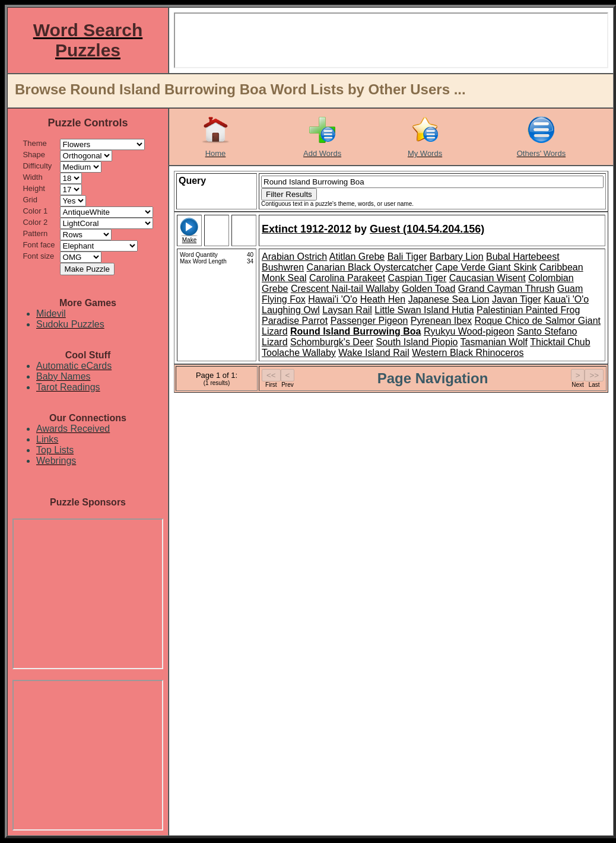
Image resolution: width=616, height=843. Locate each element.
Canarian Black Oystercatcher (370, 267)
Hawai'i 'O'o (333, 299)
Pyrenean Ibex (441, 321)
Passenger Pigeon (369, 321)
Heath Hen (383, 299)
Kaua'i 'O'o (566, 299)
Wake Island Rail (374, 353)
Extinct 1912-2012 (307, 229)
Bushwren (283, 267)
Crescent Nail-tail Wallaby (345, 289)
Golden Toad (428, 289)
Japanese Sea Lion (449, 299)
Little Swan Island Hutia (424, 310)
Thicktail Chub (560, 342)
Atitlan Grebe (357, 257)
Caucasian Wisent (488, 278)
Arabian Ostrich (294, 257)
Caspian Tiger (417, 278)
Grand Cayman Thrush (506, 289)
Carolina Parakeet (347, 278)
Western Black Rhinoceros (468, 353)
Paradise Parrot (295, 321)
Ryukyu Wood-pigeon (469, 331)
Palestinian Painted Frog (528, 310)
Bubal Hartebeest (523, 257)
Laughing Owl (291, 310)
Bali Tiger (407, 257)
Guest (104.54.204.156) (427, 229)
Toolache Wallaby (299, 353)
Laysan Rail (347, 310)
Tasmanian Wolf (494, 342)
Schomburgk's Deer (332, 342)
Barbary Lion (457, 257)
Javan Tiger (517, 299)
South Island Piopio (417, 342)
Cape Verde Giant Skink (486, 267)
